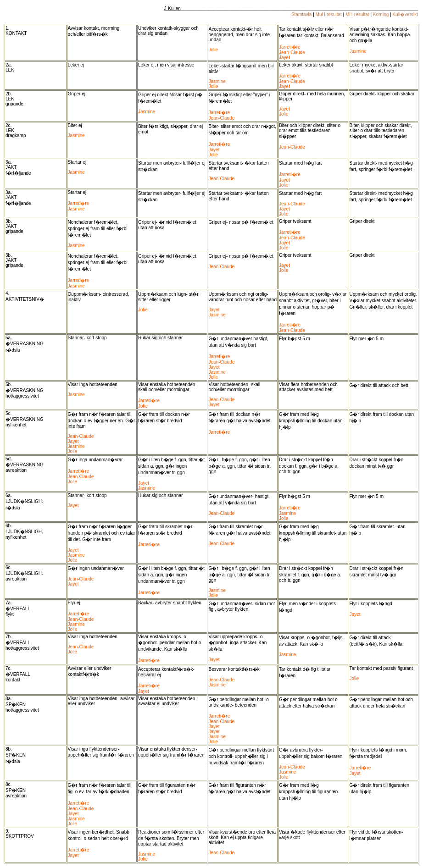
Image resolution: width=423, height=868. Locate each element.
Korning (381, 14)
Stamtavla (301, 14)
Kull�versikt (405, 14)
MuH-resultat (329, 14)
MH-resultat (357, 14)
